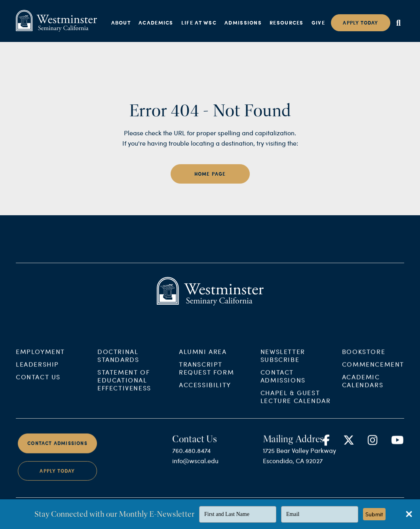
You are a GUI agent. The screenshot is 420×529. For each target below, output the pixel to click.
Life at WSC (199, 23)
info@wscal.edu (195, 467)
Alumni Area (203, 358)
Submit (374, 514)
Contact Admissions (283, 382)
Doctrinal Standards (118, 362)
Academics (156, 23)
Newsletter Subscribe (283, 362)
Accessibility (205, 391)
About (121, 23)
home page (210, 174)
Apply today (360, 23)
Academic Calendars (363, 387)
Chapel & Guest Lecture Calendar (296, 403)
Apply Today (57, 477)
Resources (287, 23)
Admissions (243, 23)
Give (318, 23)
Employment (40, 358)
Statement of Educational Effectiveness (124, 386)
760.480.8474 (191, 457)
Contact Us (38, 383)
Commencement (373, 371)
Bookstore (364, 358)
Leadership (37, 371)
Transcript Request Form (206, 374)
